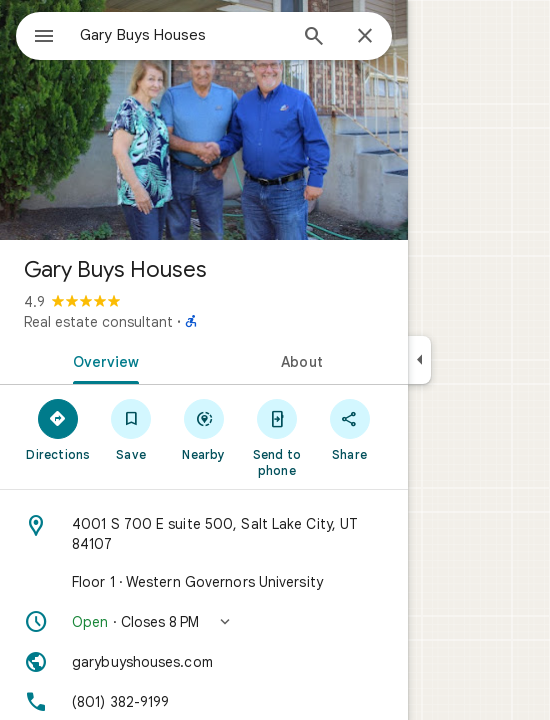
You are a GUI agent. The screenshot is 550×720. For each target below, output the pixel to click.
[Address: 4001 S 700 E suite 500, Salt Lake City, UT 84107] (204, 534)
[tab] (102, 360)
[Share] (349, 429)
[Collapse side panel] (419, 360)
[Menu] (44, 38)
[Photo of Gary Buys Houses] (204, 120)
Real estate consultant (98, 322)
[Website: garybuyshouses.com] (204, 662)
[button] (204, 622)
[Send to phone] (276, 437)
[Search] (314, 38)
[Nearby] (204, 429)
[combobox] (183, 35)
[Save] (131, 429)
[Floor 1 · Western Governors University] (204, 582)
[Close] (365, 37)
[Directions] (58, 429)
